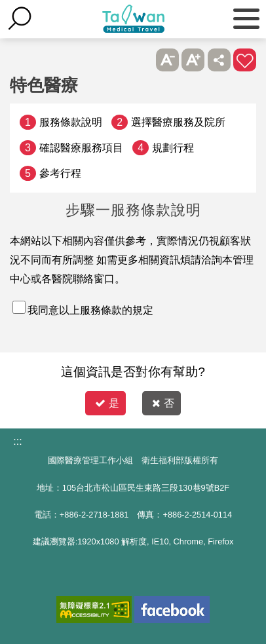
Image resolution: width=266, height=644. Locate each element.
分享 (219, 60)
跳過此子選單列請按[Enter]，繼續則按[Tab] (141, 60)
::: (17, 441)
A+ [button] (193, 60)
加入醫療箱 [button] (245, 60)
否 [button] (163, 403)
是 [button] (107, 403)
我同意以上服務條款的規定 (90, 310)
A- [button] (167, 60)
